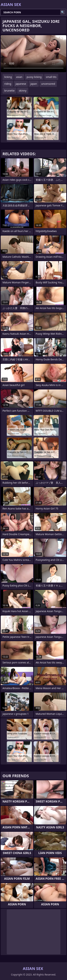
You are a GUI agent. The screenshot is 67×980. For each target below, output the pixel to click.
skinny (23, 91)
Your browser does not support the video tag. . (33, 54)
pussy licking (34, 77)
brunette (9, 91)
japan (34, 84)
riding (8, 84)
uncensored (48, 84)
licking (8, 77)
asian (19, 77)
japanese (21, 84)
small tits (51, 77)
